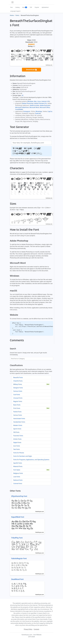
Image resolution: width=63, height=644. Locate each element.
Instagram (27, 111)
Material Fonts (18, 466)
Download (31, 70)
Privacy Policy (28, 629)
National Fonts (18, 480)
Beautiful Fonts (18, 377)
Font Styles (17, 470)
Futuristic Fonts (18, 436)
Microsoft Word (34, 107)
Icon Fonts (17, 446)
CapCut (50, 111)
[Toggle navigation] (12, 2)
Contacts (36, 629)
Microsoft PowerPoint (22, 107)
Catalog (17, 7)
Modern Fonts (18, 425)
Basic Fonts (17, 405)
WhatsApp (39, 111)
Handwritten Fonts (19, 422)
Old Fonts (16, 432)
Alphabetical (45, 7)
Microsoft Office (45, 107)
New (25, 7)
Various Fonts (18, 415)
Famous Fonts (18, 391)
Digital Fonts (17, 442)
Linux (39, 101)
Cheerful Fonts (18, 381)
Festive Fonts (17, 412)
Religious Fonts (18, 473)
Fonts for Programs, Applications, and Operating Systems (31, 460)
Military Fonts (18, 384)
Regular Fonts (18, 401)
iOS (48, 101)
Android (44, 101)
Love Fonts (17, 477)
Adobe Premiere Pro (41, 103)
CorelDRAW (19, 109)
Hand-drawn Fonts (19, 419)
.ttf (22, 95)
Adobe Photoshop (28, 103)
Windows (30, 101)
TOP (31, 7)
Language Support (15, 11)
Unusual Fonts (18, 398)
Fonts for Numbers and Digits (23, 456)
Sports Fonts (17, 429)
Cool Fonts (17, 395)
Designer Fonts (18, 388)
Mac (35, 101)
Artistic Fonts (17, 439)
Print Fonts (17, 408)
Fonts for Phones (19, 453)
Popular (37, 7)
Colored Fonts (18, 484)
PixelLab (38, 113)
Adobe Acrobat (34, 105)
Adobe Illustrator (45, 105)
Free (11, 7)
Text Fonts (17, 449)
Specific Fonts (18, 463)
